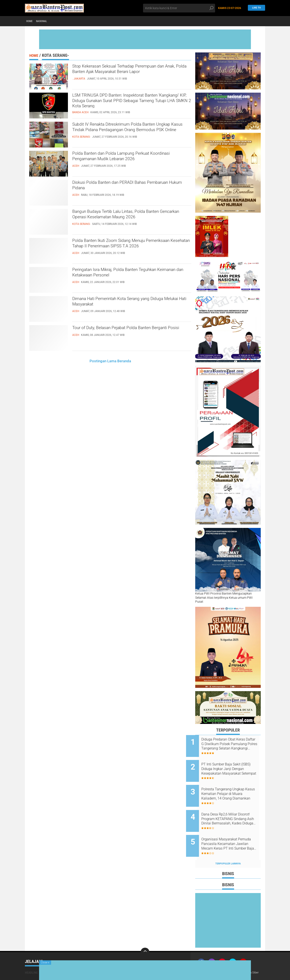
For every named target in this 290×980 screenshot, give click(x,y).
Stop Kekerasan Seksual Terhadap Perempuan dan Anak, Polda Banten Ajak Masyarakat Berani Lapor (131, 75)
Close (45, 963)
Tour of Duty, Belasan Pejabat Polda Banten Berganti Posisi (125, 332)
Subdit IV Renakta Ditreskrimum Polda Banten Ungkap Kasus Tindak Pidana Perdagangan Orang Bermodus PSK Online (129, 133)
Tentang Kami (208, 958)
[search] (179, 8)
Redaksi (225, 958)
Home (31, 21)
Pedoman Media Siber (248, 958)
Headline (31, 958)
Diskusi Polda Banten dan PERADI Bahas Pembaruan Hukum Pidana (122, 187)
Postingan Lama (103, 361)
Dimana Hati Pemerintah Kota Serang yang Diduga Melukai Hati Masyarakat (125, 303)
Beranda (124, 361)
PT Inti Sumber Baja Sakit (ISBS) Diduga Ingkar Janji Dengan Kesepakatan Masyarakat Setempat (230, 766)
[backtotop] (145, 937)
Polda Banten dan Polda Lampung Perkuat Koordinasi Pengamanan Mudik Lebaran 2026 (128, 158)
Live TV (255, 8)
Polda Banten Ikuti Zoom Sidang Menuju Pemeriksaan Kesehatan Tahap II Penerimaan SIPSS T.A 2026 (128, 249)
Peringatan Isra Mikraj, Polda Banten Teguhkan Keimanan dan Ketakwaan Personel (129, 274)
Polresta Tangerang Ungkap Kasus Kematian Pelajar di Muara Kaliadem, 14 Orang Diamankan (232, 788)
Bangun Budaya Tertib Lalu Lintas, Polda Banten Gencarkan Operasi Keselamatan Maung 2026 (131, 216)
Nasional (46, 21)
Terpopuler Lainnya (228, 849)
